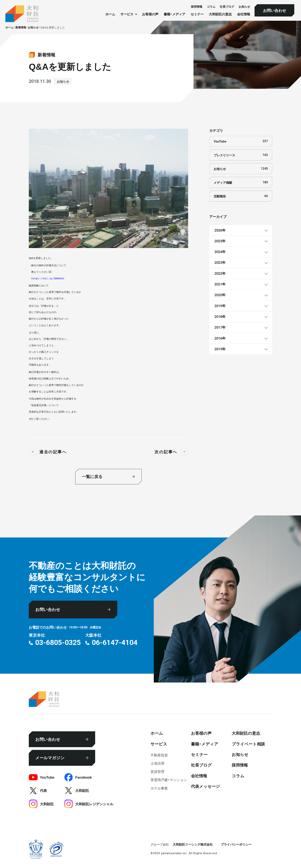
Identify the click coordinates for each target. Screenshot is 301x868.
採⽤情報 (197, 7)
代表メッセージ (205, 786)
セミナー (197, 14)
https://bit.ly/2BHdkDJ (48, 279)
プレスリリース (241, 155)
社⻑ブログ (227, 7)
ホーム (110, 14)
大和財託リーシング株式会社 (193, 844)
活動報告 (241, 196)
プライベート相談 (248, 744)
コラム (211, 7)
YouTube (241, 141)
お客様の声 (150, 14)
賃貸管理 (157, 771)
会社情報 (244, 14)
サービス (159, 744)
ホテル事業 (159, 788)
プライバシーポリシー (236, 844)
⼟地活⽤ (157, 763)
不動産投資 (159, 755)
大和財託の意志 (220, 14)
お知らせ (244, 7)
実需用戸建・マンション (169, 780)
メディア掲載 (241, 182)
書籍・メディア (174, 14)
